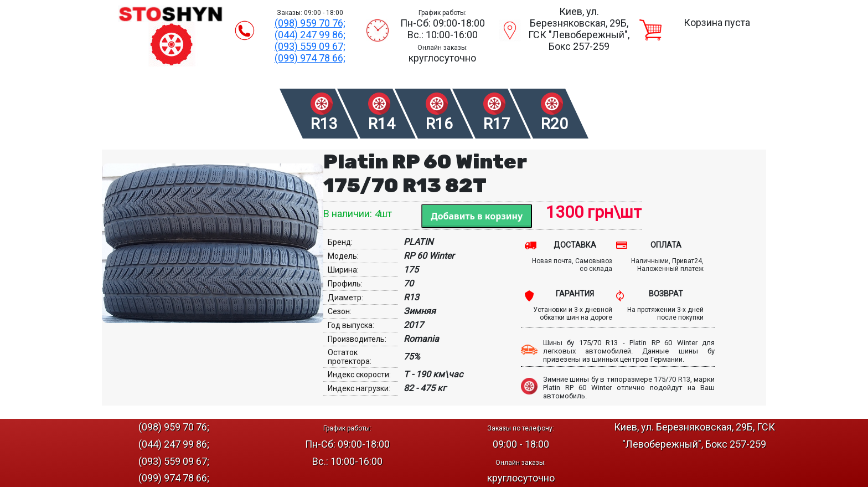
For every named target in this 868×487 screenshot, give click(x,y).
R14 (382, 124)
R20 (554, 124)
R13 (324, 124)
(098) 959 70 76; (310, 23)
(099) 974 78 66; (310, 58)
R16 (439, 124)
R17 (497, 124)
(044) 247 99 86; (310, 35)
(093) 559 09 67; (310, 46)
